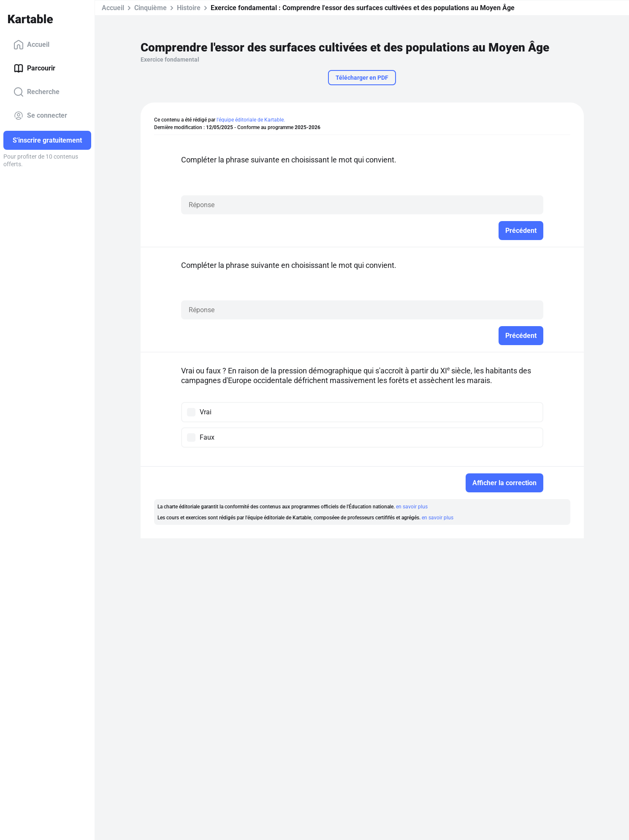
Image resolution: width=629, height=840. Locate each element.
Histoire (189, 8)
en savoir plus (412, 507)
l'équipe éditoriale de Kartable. (251, 120)
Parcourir (34, 68)
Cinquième (150, 8)
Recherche (37, 92)
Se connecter (40, 116)
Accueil (31, 45)
